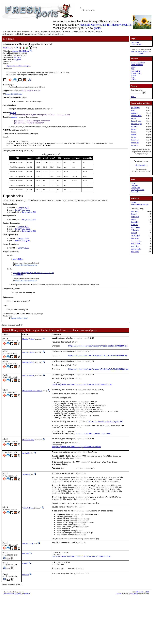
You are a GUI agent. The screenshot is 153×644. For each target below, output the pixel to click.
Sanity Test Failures (138, 190)
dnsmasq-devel (136, 116)
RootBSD (141, 54)
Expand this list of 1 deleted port (26, 273)
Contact (134, 80)
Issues (133, 67)
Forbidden (135, 222)
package (14, 119)
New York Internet (137, 51)
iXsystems (145, 51)
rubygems (17, 60)
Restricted (135, 225)
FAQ (133, 69)
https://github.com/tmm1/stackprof (18, 66)
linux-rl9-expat (136, 124)
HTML (138, 639)
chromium (135, 126)
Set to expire (136, 235)
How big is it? (136, 71)
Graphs (133, 202)
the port (13, 115)
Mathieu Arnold (28, 588)
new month (135, 252)
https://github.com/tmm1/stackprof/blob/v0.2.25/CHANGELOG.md (82, 401)
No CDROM (136, 227)
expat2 (134, 118)
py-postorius (136, 108)
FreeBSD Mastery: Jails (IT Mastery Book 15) (106, 25)
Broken (134, 214)
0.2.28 (5, 48)
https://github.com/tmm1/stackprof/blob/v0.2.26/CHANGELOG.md (98, 383)
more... (133, 97)
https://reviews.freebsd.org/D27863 (106, 446)
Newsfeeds (135, 192)
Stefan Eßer (26, 482)
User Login (135, 42)
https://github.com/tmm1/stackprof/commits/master (76, 475)
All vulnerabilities (141, 165)
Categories (135, 185)
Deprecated (135, 217)
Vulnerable (135, 230)
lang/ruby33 (23, 212)
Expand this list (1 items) (19, 327)
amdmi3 (25, 609)
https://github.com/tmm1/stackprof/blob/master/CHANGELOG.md (98, 357)
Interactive (135, 238)
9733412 (18, 58)
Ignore (134, 219)
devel (9, 48)
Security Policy (136, 73)
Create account (136, 44)
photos (98, 28)
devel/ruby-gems (22, 215)
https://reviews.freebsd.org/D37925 (94, 460)
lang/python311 (29, 217)
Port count (135, 211)
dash (133, 110)
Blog (133, 77)
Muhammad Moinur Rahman (32, 408)
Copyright (119, 641)
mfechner (26, 598)
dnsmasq (134, 113)
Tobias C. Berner (28, 546)
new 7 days (135, 246)
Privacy (134, 75)
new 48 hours (136, 244)
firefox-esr (135, 140)
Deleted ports (135, 188)
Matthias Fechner (28, 348)
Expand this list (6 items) (14, 95)
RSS (147, 639)
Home (133, 183)
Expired (134, 233)
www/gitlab (18, 267)
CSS (142, 639)
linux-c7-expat (136, 121)
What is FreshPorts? (138, 63)
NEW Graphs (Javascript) (140, 204)
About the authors (137, 65)
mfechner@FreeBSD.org (21, 51)
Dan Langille (134, 641)
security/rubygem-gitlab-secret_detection (33, 280)
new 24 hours (136, 241)
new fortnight (136, 249)
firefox (134, 129)
